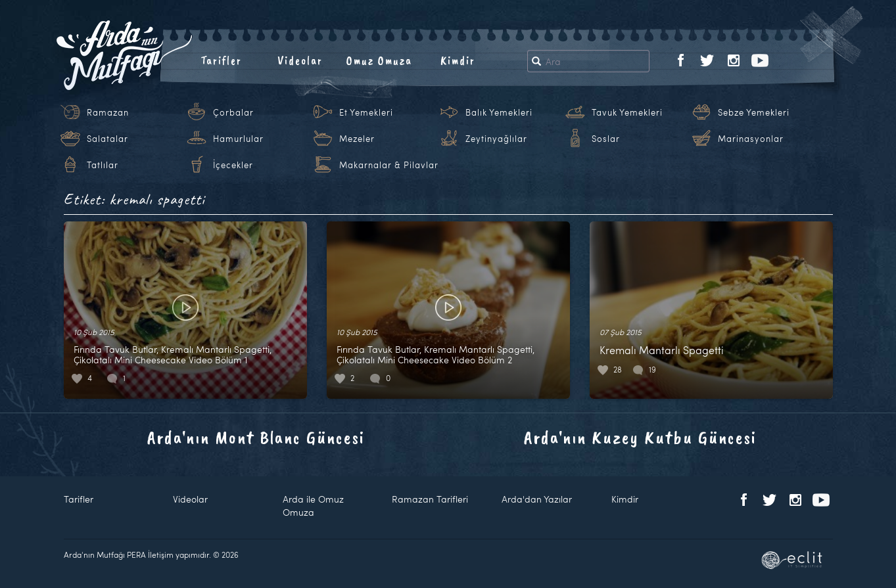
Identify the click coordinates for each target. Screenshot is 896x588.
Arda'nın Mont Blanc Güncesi (256, 437)
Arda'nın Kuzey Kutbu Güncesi (640, 437)
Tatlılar (103, 165)
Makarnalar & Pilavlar (389, 165)
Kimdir (458, 60)
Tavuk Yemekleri (627, 112)
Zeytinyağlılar (496, 139)
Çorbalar (233, 112)
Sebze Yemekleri (754, 112)
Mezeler (357, 139)
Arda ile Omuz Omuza (313, 506)
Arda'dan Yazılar (537, 499)
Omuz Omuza (379, 60)
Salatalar (107, 139)
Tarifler (221, 60)
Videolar (300, 60)
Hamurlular (238, 139)
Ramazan (108, 112)
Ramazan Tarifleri (430, 499)
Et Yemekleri (366, 112)
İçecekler (233, 165)
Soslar (606, 139)
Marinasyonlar (751, 139)
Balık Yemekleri (499, 112)
